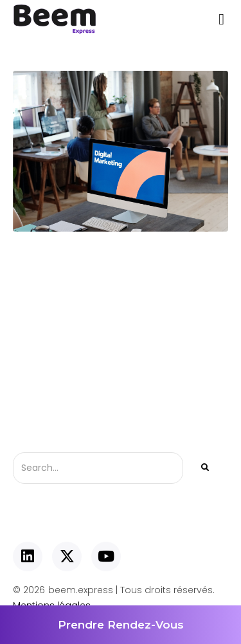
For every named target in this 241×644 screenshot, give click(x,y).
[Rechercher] (204, 468)
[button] (221, 19)
